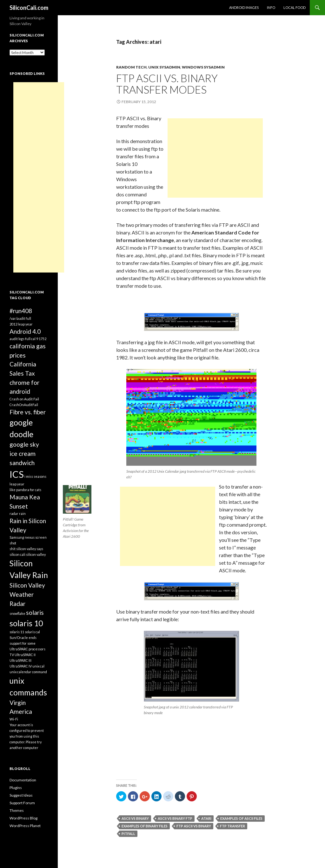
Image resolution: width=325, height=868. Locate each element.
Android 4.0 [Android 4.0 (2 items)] (25, 331)
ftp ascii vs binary (194, 826)
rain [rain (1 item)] (22, 513)
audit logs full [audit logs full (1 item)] (20, 339)
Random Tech (131, 67)
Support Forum (22, 803)
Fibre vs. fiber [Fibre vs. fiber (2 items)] (28, 412)
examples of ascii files (241, 818)
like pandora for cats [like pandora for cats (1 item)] (25, 490)
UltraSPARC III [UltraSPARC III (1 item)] (20, 660)
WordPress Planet (25, 826)
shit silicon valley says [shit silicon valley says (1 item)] (26, 549)
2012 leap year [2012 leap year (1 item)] (21, 324)
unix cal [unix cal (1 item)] (38, 666)
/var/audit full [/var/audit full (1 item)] (20, 318)
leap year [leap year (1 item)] (17, 484)
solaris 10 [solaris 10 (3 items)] (26, 623)
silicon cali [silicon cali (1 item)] (17, 554)
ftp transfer (232, 826)
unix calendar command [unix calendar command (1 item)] (28, 672)
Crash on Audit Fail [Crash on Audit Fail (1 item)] (24, 399)
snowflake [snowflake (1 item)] (17, 613)
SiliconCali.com (29, 8)
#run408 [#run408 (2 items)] (21, 311)
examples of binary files (145, 826)
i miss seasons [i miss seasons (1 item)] (35, 476)
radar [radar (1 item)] (14, 513)
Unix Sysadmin (164, 67)
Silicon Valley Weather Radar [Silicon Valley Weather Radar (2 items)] (27, 594)
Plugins (16, 788)
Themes (17, 810)
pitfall (128, 834)
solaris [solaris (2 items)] (35, 612)
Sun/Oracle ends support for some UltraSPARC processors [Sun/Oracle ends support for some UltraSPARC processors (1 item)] (27, 643)
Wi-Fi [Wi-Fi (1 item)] (14, 719)
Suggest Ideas (21, 795)
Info (271, 7)
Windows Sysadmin (203, 67)
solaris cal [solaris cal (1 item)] (32, 632)
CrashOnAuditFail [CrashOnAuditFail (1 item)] (24, 405)
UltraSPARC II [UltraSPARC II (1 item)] (25, 655)
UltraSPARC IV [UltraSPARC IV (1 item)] (21, 666)
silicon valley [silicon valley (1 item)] (36, 554)
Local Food (295, 7)
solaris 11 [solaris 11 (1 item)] (17, 632)
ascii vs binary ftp (175, 818)
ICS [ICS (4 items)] (17, 474)
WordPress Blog (23, 818)
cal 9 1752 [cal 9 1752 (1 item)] (39, 339)
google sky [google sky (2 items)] (24, 444)
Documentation (23, 780)
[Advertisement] (215, 158)
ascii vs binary (135, 818)
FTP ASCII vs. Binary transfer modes (167, 84)
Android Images (244, 7)
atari (206, 818)
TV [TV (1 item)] (12, 655)
